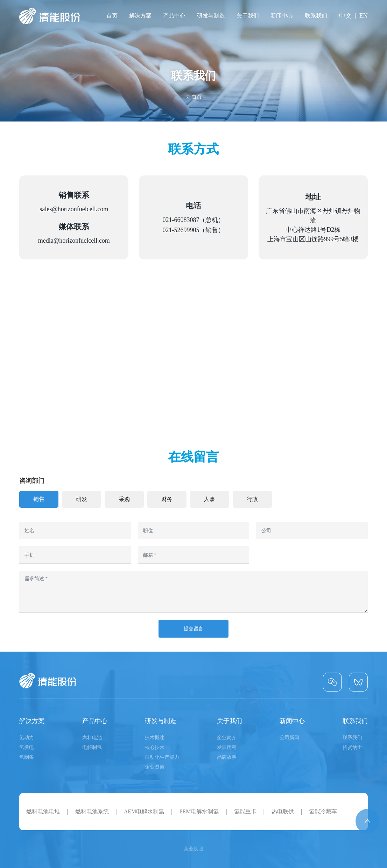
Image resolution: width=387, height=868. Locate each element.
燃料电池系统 (92, 811)
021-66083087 (181, 220)
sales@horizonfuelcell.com (74, 209)
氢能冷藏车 (323, 811)
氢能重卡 (245, 811)
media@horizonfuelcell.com (74, 241)
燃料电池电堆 (43, 811)
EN (364, 16)
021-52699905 (181, 230)
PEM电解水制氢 (199, 811)
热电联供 (283, 811)
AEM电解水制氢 (144, 811)
